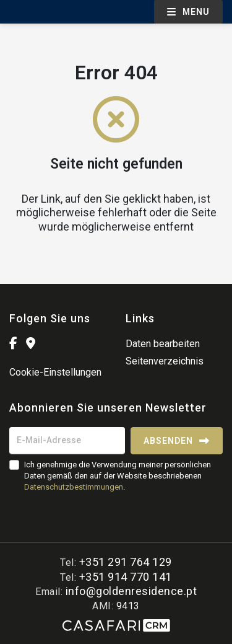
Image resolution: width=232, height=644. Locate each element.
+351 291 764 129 (126, 562)
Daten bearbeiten (163, 344)
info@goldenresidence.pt (131, 591)
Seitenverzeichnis (165, 361)
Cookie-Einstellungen (55, 372)
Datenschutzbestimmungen (74, 487)
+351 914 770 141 (126, 577)
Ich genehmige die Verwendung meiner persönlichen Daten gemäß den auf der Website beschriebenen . (118, 476)
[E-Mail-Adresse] (67, 441)
